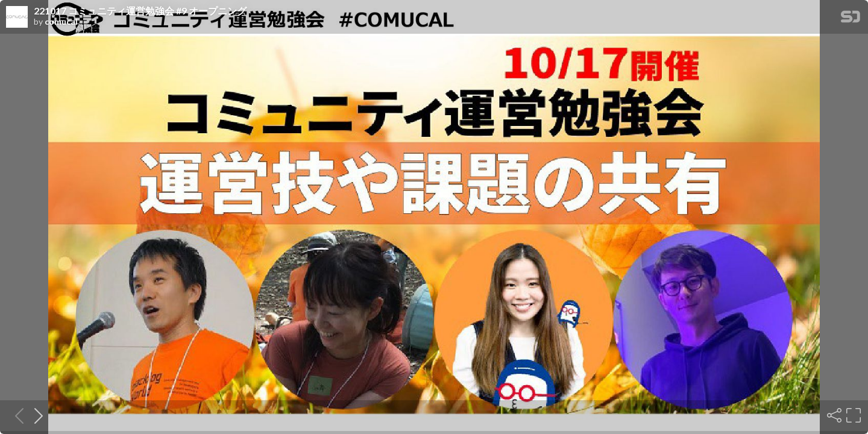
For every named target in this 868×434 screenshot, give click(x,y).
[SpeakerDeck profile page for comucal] (17, 17)
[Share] (833, 415)
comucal (61, 22)
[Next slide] (35, 415)
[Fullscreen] (852, 415)
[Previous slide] (16, 415)
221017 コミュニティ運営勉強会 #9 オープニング (140, 11)
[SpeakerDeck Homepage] (851, 19)
